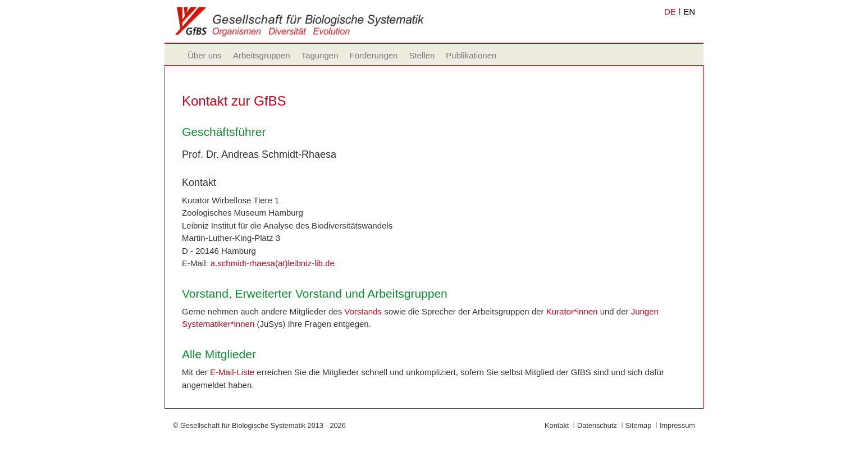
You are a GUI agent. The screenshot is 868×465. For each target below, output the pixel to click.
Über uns (205, 55)
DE (670, 12)
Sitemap (638, 425)
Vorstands (363, 311)
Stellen (422, 55)
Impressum (677, 425)
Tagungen (320, 55)
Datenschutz (597, 425)
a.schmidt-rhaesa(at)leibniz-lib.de (273, 263)
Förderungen (374, 55)
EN (689, 12)
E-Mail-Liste (232, 372)
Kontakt (557, 425)
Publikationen (471, 55)
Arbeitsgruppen (262, 55)
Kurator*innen (572, 311)
